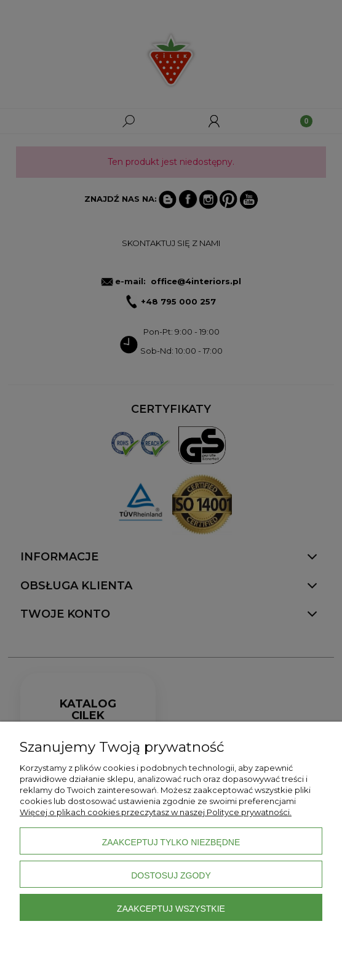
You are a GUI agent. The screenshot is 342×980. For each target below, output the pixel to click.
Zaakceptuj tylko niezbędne (171, 842)
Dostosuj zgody (171, 875)
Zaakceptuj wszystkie (171, 909)
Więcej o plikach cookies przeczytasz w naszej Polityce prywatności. (156, 812)
